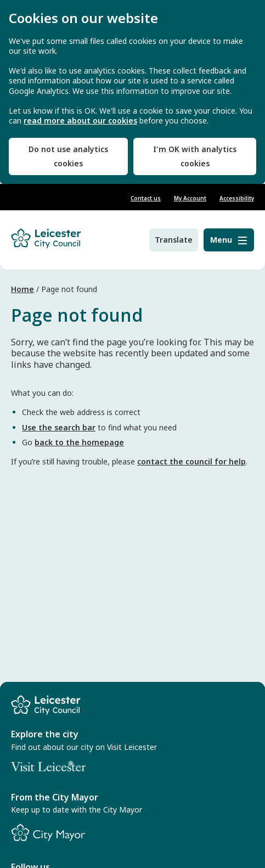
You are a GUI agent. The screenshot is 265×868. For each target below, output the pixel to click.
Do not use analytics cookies (68, 156)
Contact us (146, 198)
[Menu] (229, 240)
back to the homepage (79, 442)
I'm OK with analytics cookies (195, 156)
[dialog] (132, 92)
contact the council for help (191, 461)
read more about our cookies (80, 121)
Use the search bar (59, 427)
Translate (174, 240)
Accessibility (237, 198)
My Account (190, 198)
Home (22, 289)
